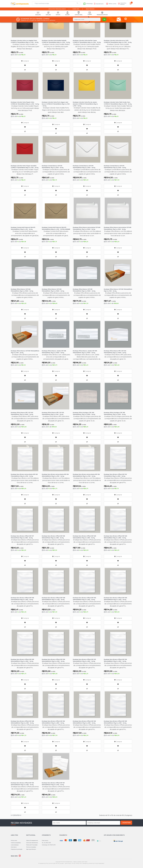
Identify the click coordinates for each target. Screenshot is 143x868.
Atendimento (99, 4)
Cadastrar (128, 819)
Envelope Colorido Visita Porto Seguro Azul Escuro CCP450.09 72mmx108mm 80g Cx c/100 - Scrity (56, 103)
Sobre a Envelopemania (32, 837)
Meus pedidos (90, 9)
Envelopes (38, 13)
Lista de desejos (15, 841)
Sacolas (58, 13)
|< (11, 812)
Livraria (90, 13)
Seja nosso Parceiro (31, 846)
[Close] (126, 19)
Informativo (14, 843)
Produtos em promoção (17, 846)
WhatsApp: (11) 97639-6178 (49, 841)
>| (21, 812)
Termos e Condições (31, 843)
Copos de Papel (79, 13)
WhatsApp (88, 4)
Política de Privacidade (32, 841)
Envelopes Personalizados (57, 9)
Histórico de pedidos (16, 839)
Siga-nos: (14, 852)
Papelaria (48, 13)
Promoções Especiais (102, 13)
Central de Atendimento (32, 839)
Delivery (67, 13)
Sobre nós (76, 9)
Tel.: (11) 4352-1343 (46, 839)
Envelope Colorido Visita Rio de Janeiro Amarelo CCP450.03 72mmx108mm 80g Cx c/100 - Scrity (85, 103)
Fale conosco (45, 837)
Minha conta (14, 837)
